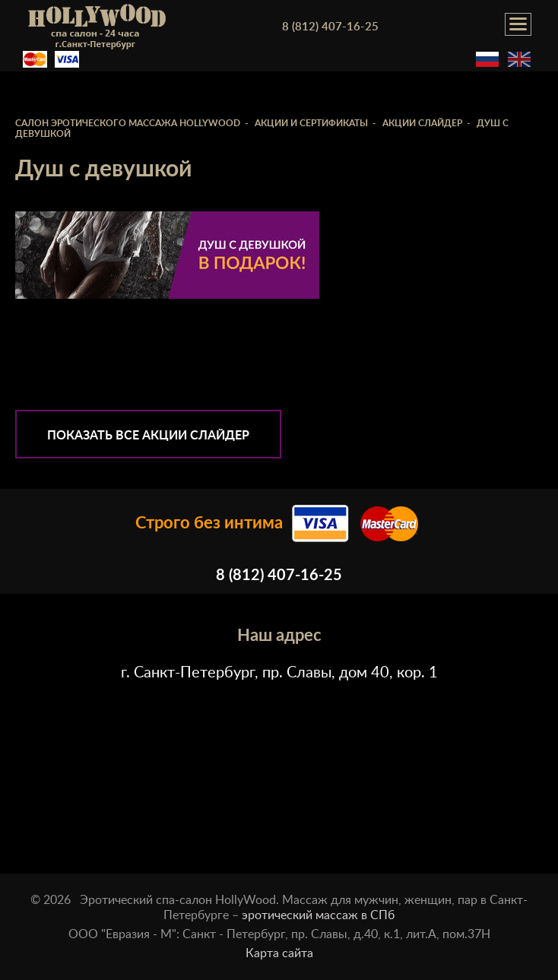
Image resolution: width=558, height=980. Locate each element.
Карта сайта (279, 953)
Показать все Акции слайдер (148, 436)
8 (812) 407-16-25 (330, 27)
